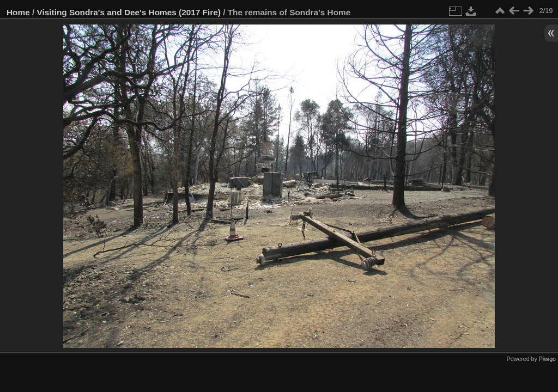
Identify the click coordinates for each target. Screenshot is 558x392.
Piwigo (547, 359)
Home (18, 12)
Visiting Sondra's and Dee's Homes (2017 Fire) (129, 12)
